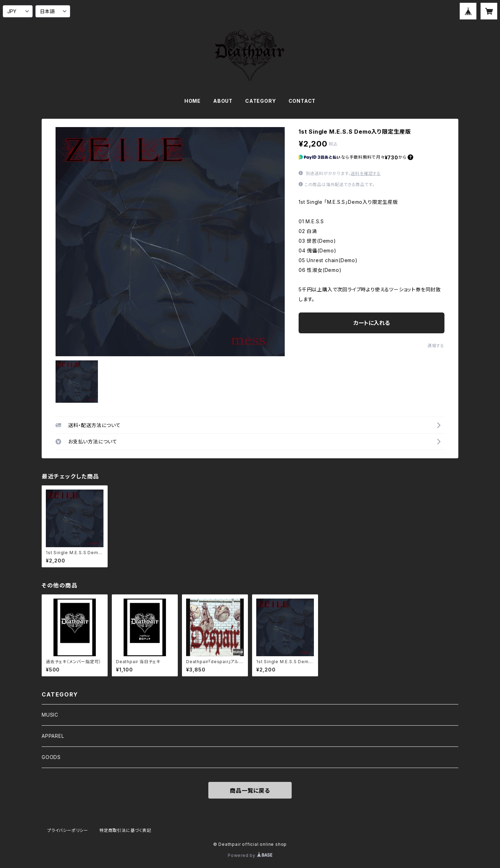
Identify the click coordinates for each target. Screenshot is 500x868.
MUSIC (50, 715)
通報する (436, 346)
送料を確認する (366, 173)
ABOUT (223, 101)
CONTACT (302, 101)
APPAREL (53, 736)
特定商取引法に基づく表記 (125, 830)
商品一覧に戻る (250, 791)
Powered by (250, 855)
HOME (193, 101)
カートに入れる (372, 323)
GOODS (51, 757)
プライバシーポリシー (68, 830)
